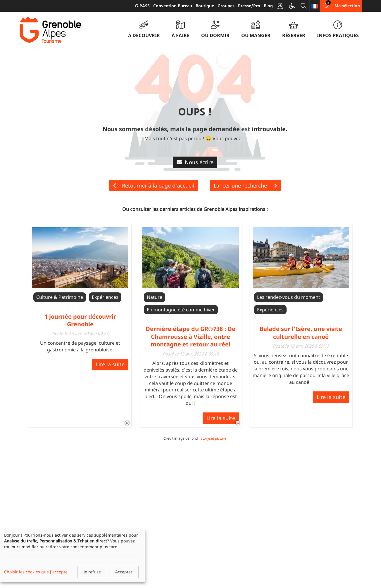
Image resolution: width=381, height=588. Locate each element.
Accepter (124, 572)
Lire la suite (110, 364)
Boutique (205, 6)
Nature (155, 297)
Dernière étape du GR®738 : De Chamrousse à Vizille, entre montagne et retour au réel (190, 337)
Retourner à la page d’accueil (154, 185)
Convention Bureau (173, 6)
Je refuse (92, 572)
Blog (268, 6)
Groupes (226, 6)
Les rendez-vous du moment (289, 297)
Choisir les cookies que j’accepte (36, 572)
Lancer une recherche (245, 185)
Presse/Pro (249, 6)
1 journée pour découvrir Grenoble (80, 320)
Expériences (105, 297)
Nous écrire (195, 162)
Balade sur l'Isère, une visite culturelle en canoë (301, 333)
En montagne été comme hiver (181, 310)
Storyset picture (213, 438)
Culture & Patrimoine (60, 297)
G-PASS (142, 6)
